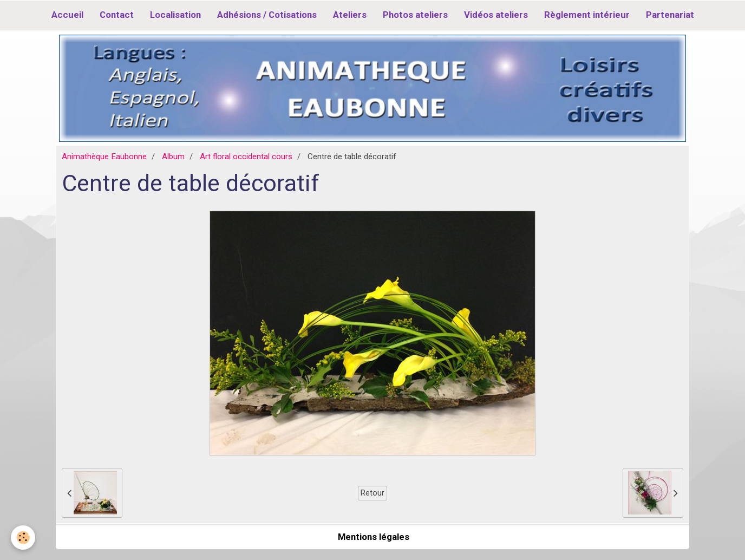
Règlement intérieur (587, 15)
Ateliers (350, 15)
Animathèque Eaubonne (104, 157)
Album (173, 157)
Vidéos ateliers (496, 15)
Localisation (175, 15)
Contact (117, 15)
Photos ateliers (415, 15)
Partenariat (670, 15)
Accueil (67, 15)
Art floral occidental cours (246, 157)
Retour (372, 493)
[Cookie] (23, 538)
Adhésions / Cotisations (267, 15)
